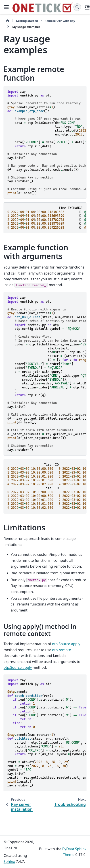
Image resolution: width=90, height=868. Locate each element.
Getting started (27, 21)
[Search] (77, 7)
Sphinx (9, 862)
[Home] (8, 21)
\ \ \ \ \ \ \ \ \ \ (47, 486)
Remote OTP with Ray (60, 21)
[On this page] (87, 7)
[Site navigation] (6, 7)
